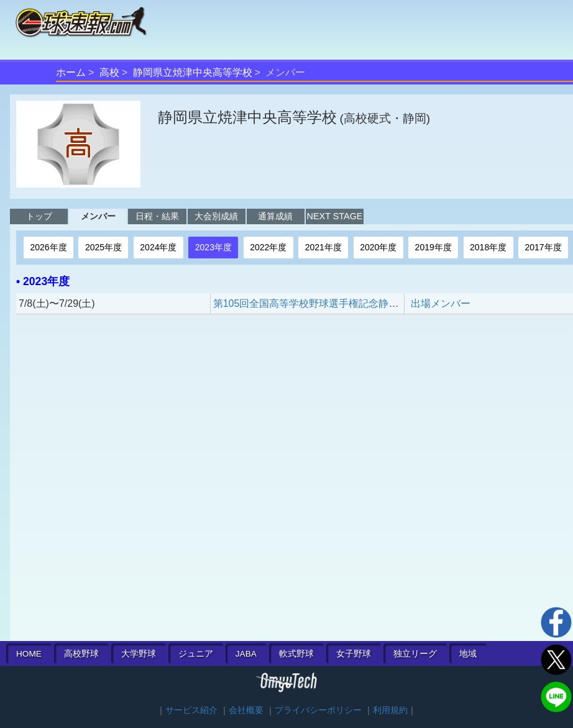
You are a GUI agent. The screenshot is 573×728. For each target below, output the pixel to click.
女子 (354, 654)
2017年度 (543, 247)
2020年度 (378, 247)
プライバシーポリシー (318, 710)
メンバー (98, 216)
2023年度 (213, 247)
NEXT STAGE (335, 216)
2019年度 (433, 247)
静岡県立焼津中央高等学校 (193, 72)
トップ (39, 216)
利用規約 (390, 710)
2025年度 (103, 247)
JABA (246, 654)
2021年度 (323, 247)
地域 (468, 654)
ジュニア (196, 654)
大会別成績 (216, 216)
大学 (139, 654)
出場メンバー (441, 303)
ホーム (71, 72)
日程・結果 (157, 216)
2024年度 (158, 247)
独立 (415, 654)
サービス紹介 (191, 710)
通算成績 (275, 216)
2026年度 (48, 247)
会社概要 (246, 710)
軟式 (296, 654)
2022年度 (268, 247)
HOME (29, 654)
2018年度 (488, 247)
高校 (109, 72)
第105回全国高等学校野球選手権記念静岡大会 (316, 303)
